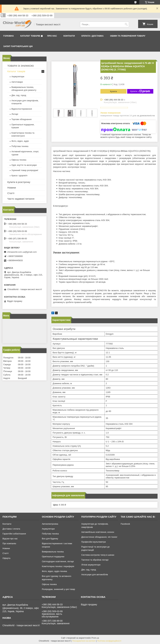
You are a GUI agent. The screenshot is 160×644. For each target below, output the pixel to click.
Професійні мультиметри (94, 542)
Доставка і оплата (11, 529)
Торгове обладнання (21, 119)
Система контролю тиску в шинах (98, 555)
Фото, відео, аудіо (20, 141)
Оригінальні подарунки (53, 557)
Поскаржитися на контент (84, 641)
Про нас (52, 36)
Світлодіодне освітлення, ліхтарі (58, 561)
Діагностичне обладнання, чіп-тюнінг (99, 537)
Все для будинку (50, 539)
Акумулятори (18, 77)
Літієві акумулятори (91, 565)
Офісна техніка (19, 160)
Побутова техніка (20, 146)
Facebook (125, 524)
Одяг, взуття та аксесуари (24, 165)
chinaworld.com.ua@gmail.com (22, 252)
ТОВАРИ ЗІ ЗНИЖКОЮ (21, 66)
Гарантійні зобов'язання (14, 534)
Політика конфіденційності (109, 641)
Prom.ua (95, 638)
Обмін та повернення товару (128, 36)
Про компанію (9, 543)
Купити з (140, 91)
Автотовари (17, 82)
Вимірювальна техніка (53, 552)
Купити (113, 91)
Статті (11, 193)
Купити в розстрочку (19, 182)
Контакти (69, 36)
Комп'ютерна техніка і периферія (58, 566)
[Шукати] (126, 24)
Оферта (6, 558)
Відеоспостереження (22, 109)
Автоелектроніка (50, 524)
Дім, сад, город (19, 95)
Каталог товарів (30, 36)
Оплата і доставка (92, 36)
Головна (8, 36)
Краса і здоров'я (19, 175)
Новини (12, 188)
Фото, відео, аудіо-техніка (54, 571)
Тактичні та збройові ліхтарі (95, 560)
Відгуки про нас (10, 539)
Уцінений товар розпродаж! (25, 170)
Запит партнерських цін (18, 46)
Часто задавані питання (21, 199)
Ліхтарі (15, 114)
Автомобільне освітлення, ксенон (98, 532)
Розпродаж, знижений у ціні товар (58, 589)
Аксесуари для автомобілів (95, 575)
